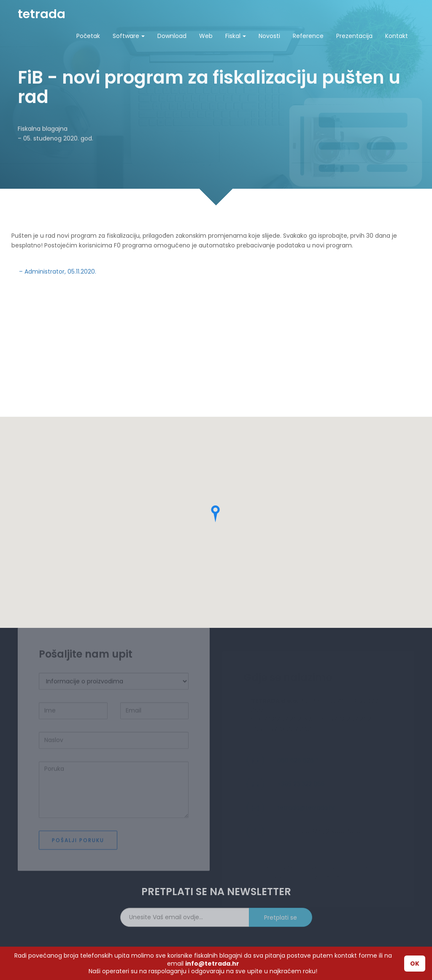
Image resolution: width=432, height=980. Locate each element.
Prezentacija (354, 36)
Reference (308, 36)
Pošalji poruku (78, 855)
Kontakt (397, 36)
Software (129, 36)
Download (172, 36)
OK (415, 964)
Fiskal (236, 36)
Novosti (269, 36)
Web (206, 36)
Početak (88, 36)
